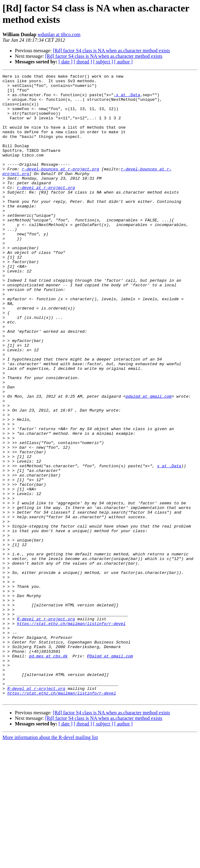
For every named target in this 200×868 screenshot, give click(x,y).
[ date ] (65, 62)
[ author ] (124, 62)
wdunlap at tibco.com (59, 34)
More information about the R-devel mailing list (50, 863)
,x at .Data (127, 99)
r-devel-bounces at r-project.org (60, 188)
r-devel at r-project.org (46, 211)
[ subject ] (103, 62)
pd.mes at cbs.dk (48, 773)
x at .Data (169, 545)
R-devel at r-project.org (46, 728)
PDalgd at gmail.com (110, 773)
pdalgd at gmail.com (149, 461)
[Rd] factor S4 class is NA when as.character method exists (112, 51)
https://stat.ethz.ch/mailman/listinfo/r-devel (71, 734)
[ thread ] (83, 62)
